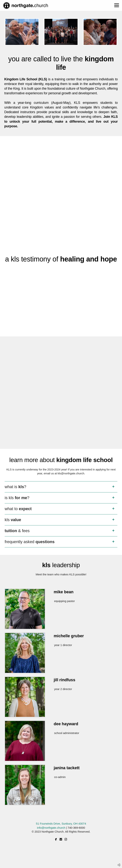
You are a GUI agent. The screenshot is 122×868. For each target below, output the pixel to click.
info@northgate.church (51, 828)
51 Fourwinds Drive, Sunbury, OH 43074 (61, 824)
